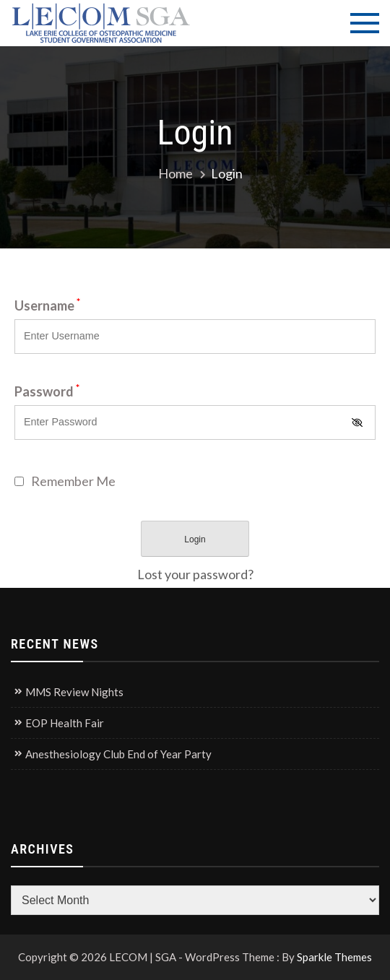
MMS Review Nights (74, 692)
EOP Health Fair (65, 723)
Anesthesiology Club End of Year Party (118, 754)
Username (47, 305)
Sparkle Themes (334, 957)
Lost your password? (195, 574)
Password (47, 391)
